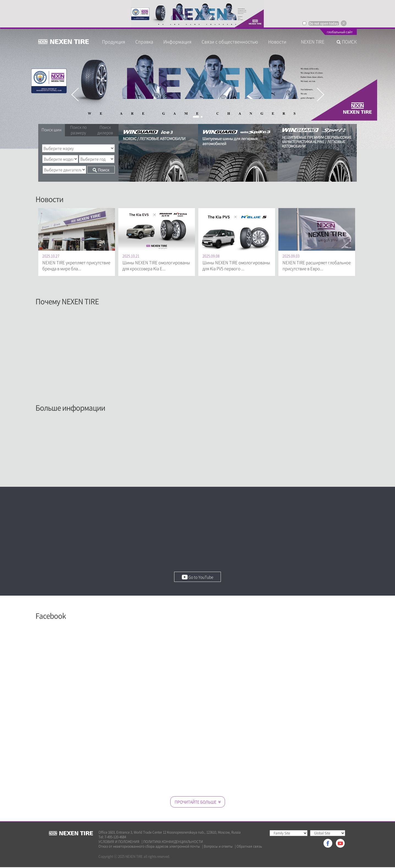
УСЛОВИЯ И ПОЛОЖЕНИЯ (119, 843)
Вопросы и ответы (218, 847)
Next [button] (320, 95)
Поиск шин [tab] (52, 129)
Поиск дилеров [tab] (105, 130)
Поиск (101, 170)
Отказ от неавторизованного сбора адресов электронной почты (149, 847)
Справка (144, 42)
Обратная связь (249, 847)
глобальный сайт (340, 32)
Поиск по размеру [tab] (78, 130)
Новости (279, 42)
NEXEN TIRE (313, 42)
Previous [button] (75, 95)
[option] (197, 14)
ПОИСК (347, 42)
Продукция (114, 42)
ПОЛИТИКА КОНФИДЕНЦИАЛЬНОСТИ (173, 843)
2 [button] (202, 117)
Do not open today (324, 23)
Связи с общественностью (230, 42)
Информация (177, 42)
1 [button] (196, 117)
